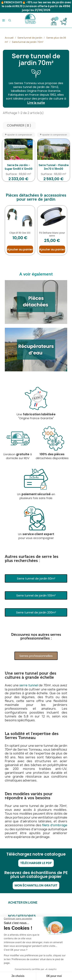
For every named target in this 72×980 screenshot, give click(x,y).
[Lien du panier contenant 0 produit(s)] (63, 21)
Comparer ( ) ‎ (19, 125)
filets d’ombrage (55, 825)
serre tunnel (29, 685)
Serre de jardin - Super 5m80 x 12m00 (19, 167)
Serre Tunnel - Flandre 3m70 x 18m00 (54, 167)
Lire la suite (36, 103)
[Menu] (4, 20)
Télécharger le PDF (36, 863)
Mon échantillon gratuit (36, 885)
